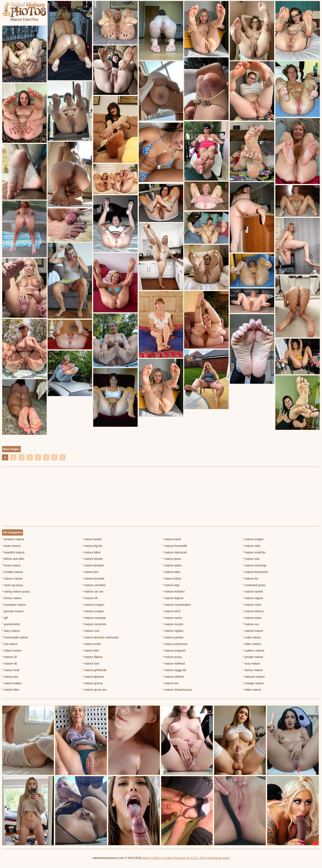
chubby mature (13, 572)
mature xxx (251, 624)
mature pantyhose (175, 644)
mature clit (90, 598)
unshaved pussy (254, 585)
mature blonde (93, 559)
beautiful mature (13, 552)
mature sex (171, 683)
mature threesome (255, 572)
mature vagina (253, 598)
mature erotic (92, 644)
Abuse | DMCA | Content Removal (164, 858)
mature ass (10, 677)
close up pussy (13, 585)
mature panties (173, 637)
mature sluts (252, 546)
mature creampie (94, 618)
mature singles (253, 539)
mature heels (172, 539)
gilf (5, 618)
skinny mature (253, 670)
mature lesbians (174, 591)
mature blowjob (93, 565)
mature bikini (91, 552)
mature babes (12, 683)
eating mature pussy (16, 591)
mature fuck (91, 663)
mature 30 (9, 657)
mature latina (172, 579)
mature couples (93, 611)
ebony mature (12, 598)
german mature (13, 611)
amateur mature (13, 539)
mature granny (93, 683)
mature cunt (91, 631)
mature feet (91, 651)
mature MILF (172, 611)
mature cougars (93, 605)
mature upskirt (253, 591)
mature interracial (175, 552)
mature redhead (174, 663)
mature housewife (175, 546)
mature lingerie (173, 598)
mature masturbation (177, 605)
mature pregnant (174, 651)
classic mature (12, 579)
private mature (253, 657)
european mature (14, 605)
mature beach (92, 539)
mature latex (171, 572)
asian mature (11, 546)
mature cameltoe (94, 585)
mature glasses (93, 677)
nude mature (252, 637)
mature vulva (252, 605)
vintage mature (253, 683)
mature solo (251, 559)
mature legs (171, 585)
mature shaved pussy (177, 690)
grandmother (11, 624)
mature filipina (92, 657)
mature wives (252, 618)
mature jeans (172, 559)
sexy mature (252, 663)
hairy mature (11, 631)
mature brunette (93, 579)
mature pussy (172, 657)
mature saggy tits (175, 670)
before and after (13, 559)
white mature (252, 690)
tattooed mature (254, 677)
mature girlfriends (94, 670)
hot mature (10, 644)
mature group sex (94, 690)
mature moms (172, 618)
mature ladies (172, 565)
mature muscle (173, 624)
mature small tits (254, 552)
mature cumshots (94, 624)
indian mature (12, 651)
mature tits (250, 579)
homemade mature (15, 637)
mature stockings (255, 565)
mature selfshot (173, 677)
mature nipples (173, 631)
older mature (252, 644)
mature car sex (93, 591)
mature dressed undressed (100, 637)
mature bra (90, 572)
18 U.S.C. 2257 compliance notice (208, 858)
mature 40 (9, 663)
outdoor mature (253, 651)
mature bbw (11, 690)
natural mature (253, 631)
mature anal (11, 670)
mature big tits (92, 546)
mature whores (253, 611)
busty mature (11, 565)
